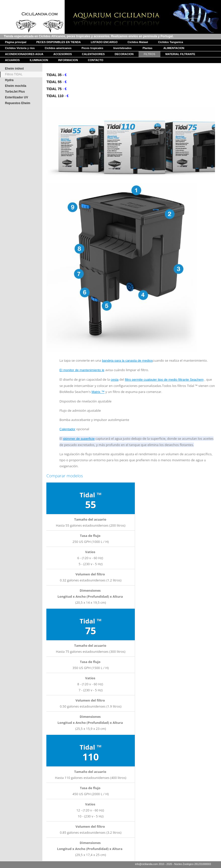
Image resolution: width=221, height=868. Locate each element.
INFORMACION (68, 60)
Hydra (9, 80)
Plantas (147, 48)
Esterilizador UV (17, 97)
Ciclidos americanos (58, 48)
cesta (115, 380)
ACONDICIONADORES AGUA (24, 54)
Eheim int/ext (14, 69)
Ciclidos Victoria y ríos (20, 48)
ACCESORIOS (63, 54)
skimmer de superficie (79, 439)
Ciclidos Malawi (138, 42)
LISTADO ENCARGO (104, 42)
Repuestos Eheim (18, 103)
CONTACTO (96, 60)
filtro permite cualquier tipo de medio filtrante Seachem (164, 380)
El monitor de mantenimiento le (82, 370)
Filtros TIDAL (14, 74)
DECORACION (124, 54)
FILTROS (149, 54)
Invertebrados (122, 48)
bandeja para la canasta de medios (127, 361)
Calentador (67, 429)
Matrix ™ (98, 392)
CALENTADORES (93, 54)
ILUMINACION (39, 60)
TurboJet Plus (15, 92)
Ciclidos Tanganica (171, 42)
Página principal (16, 42)
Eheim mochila (16, 86)
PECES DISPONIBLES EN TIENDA (59, 42)
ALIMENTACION (174, 48)
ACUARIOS (12, 60)
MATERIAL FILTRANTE (180, 54)
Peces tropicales (92, 48)
